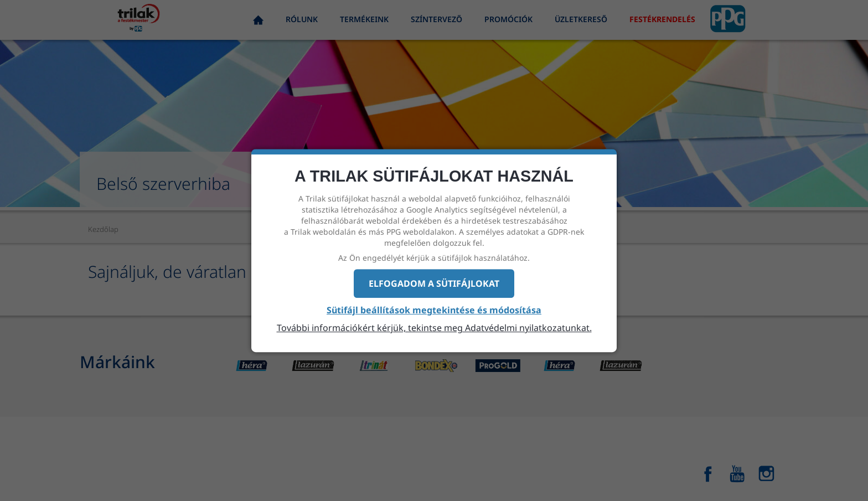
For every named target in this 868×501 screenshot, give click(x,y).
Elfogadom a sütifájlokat (434, 283)
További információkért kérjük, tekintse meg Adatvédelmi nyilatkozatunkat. (434, 328)
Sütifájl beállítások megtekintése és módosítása (434, 311)
